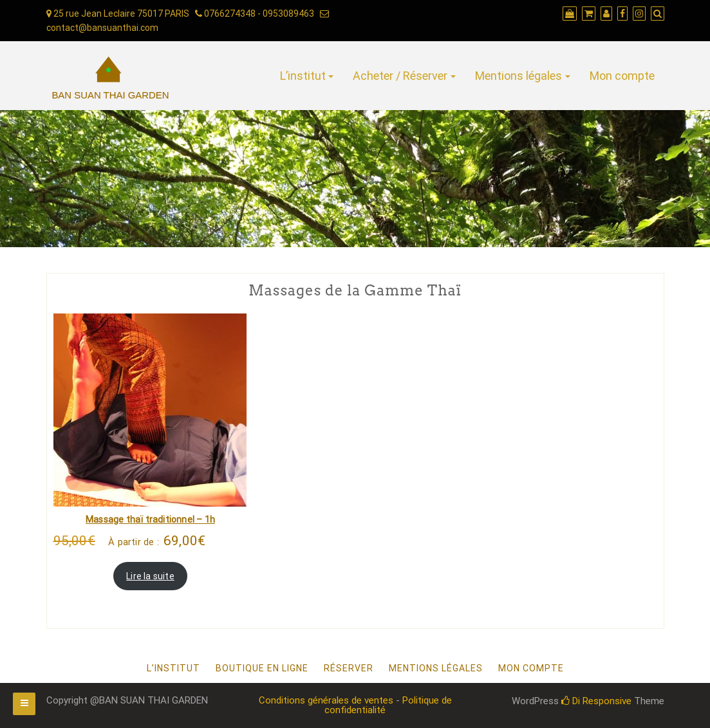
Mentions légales (518, 76)
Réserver (349, 668)
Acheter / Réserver (400, 76)
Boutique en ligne (262, 668)
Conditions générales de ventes (326, 700)
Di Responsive (596, 701)
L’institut (303, 76)
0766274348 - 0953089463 (255, 14)
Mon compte (622, 76)
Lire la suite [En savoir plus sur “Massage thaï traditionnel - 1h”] (150, 576)
